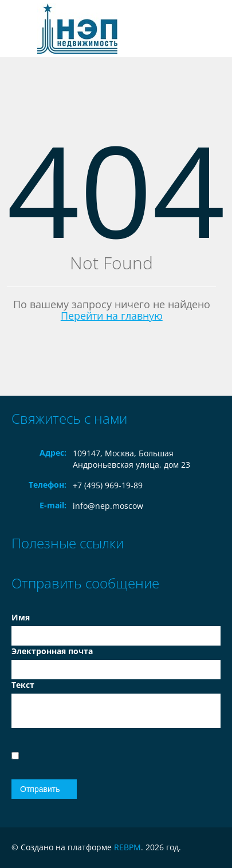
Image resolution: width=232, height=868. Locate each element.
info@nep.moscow (108, 506)
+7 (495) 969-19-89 (108, 485)
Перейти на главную (112, 316)
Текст (23, 685)
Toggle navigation (21, 29)
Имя (21, 617)
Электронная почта (52, 651)
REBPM (127, 847)
